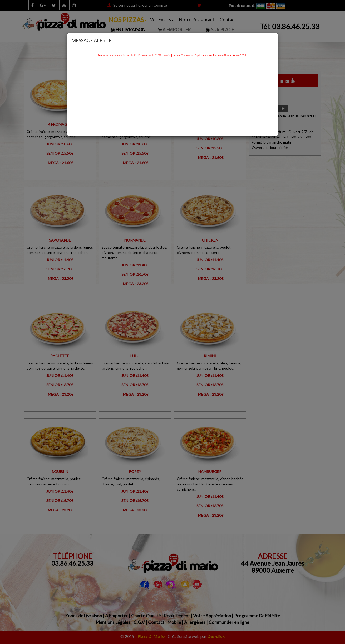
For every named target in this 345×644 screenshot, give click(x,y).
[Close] (272, 39)
